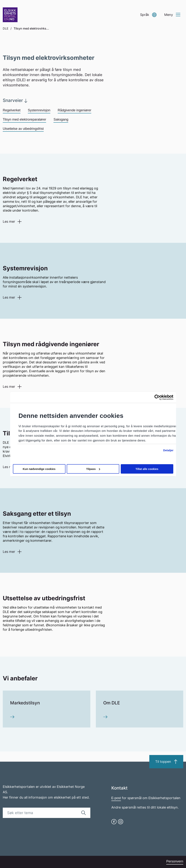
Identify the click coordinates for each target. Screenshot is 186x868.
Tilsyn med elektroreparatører (24, 119)
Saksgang (61, 119)
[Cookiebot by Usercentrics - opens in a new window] (157, 397)
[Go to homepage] (10, 15)
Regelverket (12, 110)
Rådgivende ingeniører (74, 110)
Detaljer (168, 450)
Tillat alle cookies (147, 469)
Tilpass (93, 469)
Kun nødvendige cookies (39, 469)
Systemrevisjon (39, 110)
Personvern (175, 861)
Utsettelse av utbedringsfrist (23, 129)
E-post (116, 798)
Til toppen (166, 762)
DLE (6, 28)
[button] (148, 15)
